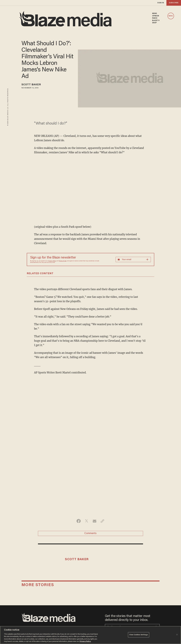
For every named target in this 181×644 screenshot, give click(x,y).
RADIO (155, 18)
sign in (161, 3)
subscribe (174, 3)
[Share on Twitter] (87, 521)
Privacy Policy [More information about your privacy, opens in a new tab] (85, 641)
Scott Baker (31, 85)
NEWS (155, 14)
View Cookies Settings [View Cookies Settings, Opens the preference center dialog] (139, 635)
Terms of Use (63, 261)
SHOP (154, 23)
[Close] (177, 635)
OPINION (156, 16)
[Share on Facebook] (79, 521)
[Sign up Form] (133, 259)
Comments (90, 533)
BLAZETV (156, 21)
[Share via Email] (94, 521)
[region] (90, 635)
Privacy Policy (52, 261)
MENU (171, 16)
